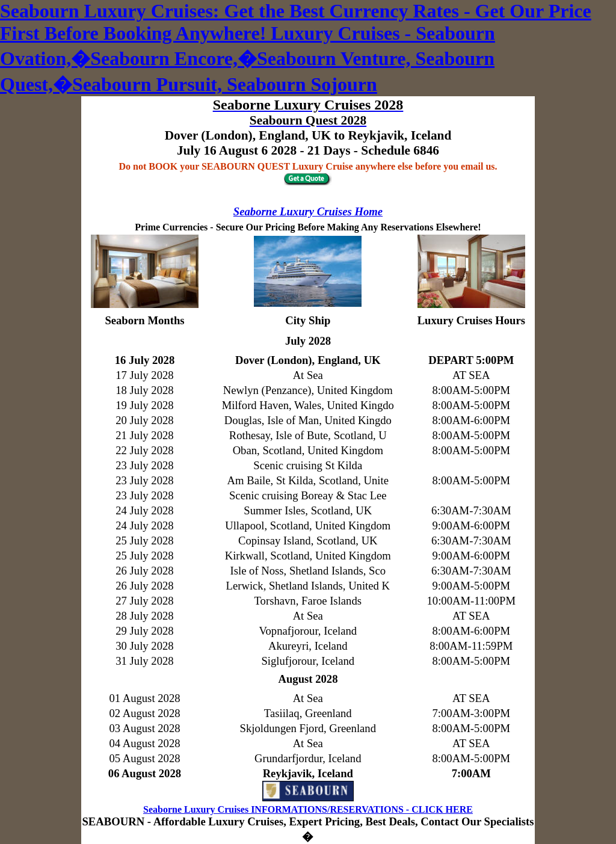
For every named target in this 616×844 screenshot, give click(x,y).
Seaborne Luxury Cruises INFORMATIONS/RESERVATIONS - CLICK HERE (308, 809)
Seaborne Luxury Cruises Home (308, 211)
